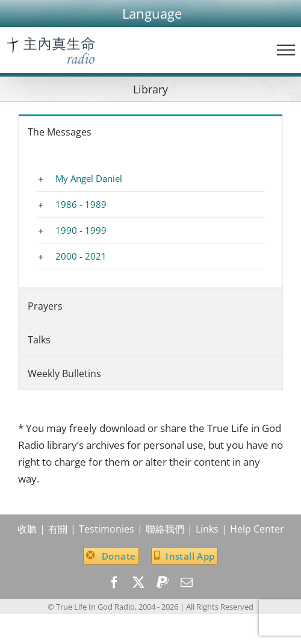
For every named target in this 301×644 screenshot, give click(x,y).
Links (207, 529)
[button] (152, 14)
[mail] (187, 583)
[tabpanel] (150, 218)
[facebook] (114, 583)
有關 (58, 529)
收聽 (27, 529)
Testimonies (107, 529)
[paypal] (163, 583)
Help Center (257, 529)
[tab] (150, 131)
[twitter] (138, 583)
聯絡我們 (165, 529)
